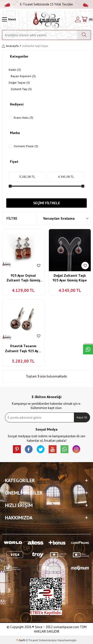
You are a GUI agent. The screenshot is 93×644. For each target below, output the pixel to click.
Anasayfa (10, 46)
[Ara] (84, 35)
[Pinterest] (17, 449)
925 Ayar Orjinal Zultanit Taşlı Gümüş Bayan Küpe (23, 278)
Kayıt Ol (82, 417)
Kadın (15, 70)
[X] (41, 449)
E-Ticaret (32, 640)
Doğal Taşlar (19, 83)
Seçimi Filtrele (47, 203)
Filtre (12, 218)
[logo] (46, 19)
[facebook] (29, 449)
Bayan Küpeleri (23, 76)
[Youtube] (53, 449)
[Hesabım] (78, 19)
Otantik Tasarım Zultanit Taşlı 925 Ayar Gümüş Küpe (23, 349)
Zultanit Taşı (21, 89)
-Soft (21, 640)
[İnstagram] (76, 449)
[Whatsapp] (64, 449)
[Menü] (9, 19)
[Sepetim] (87, 19)
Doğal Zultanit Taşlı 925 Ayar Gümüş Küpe (70, 278)
